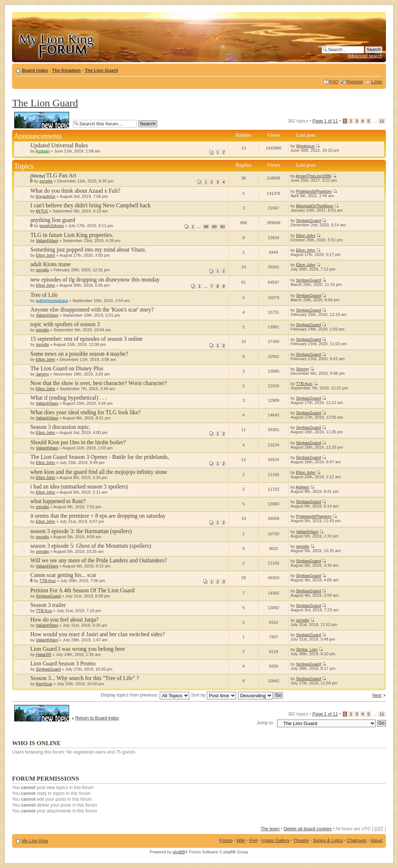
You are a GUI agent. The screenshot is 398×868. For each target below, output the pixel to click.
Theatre (301, 841)
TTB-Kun (304, 384)
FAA (253, 841)
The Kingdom (66, 71)
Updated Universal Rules (59, 145)
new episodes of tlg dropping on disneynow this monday (95, 280)
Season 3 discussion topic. (60, 427)
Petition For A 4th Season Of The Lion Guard (82, 590)
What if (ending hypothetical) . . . (69, 398)
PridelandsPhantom (314, 191)
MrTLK (42, 211)
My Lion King (35, 841)
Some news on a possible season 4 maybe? (79, 354)
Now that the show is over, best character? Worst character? (98, 383)
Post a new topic (42, 120)
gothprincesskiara (52, 301)
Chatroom (357, 841)
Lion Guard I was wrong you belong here (78, 649)
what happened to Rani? (58, 501)
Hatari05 (43, 654)
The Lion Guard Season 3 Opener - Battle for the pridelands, (100, 457)
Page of (325, 121)
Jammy (42, 374)
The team (270, 829)
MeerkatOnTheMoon (315, 206)
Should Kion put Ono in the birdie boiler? (78, 442)
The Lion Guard (101, 71)
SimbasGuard (308, 220)
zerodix (46, 181)
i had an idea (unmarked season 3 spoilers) (79, 486)
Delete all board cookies (308, 829)
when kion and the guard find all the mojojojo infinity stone (99, 472)
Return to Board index (97, 718)
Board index (35, 71)
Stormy (302, 369)
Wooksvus (305, 146)
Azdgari (42, 151)
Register (355, 82)
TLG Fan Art (61, 175)
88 (206, 227)
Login (377, 82)
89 (214, 227)
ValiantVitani (47, 241)
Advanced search (365, 56)
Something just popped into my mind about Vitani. (88, 250)
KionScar (44, 684)
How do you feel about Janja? (65, 620)
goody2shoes (52, 226)
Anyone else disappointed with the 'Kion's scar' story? (92, 310)
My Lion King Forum (57, 44)
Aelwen (302, 487)
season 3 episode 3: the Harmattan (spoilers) (81, 531)
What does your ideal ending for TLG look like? (86, 412)
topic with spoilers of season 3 (65, 324)
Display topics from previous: (145, 695)
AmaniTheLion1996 (313, 176)
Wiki (241, 841)
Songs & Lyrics (328, 841)
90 (223, 227)
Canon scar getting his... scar (63, 575)
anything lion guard (53, 220)
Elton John (306, 235)
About (376, 841)
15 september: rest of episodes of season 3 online (86, 339)
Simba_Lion (307, 649)
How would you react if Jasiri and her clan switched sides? (98, 634)
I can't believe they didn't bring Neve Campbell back (90, 205)
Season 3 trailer (48, 605)
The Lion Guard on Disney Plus (67, 368)
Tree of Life (44, 295)
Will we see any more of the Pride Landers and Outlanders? (98, 560)
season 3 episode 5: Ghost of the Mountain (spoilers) (91, 546)
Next (377, 695)
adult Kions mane (50, 264)
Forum (226, 841)
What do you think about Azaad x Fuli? (75, 191)
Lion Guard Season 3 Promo (63, 663)
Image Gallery (275, 841)
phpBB (179, 852)
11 (382, 121)
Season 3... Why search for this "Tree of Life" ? (85, 678)
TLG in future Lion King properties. (72, 235)
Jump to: (266, 723)
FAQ (334, 82)
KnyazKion (46, 196)
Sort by (213, 695)
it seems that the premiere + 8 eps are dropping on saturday (98, 516)
